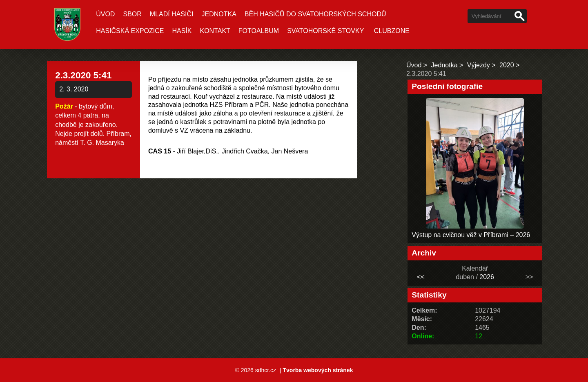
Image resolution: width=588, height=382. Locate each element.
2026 (487, 277)
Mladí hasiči (172, 14)
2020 (507, 65)
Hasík (182, 31)
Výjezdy (479, 65)
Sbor (132, 14)
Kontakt (215, 31)
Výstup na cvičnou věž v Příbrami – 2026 (471, 235)
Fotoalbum (259, 31)
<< (421, 277)
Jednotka (219, 14)
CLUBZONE (392, 31)
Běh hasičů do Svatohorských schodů (315, 14)
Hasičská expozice (130, 31)
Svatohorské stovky (325, 31)
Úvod (105, 14)
